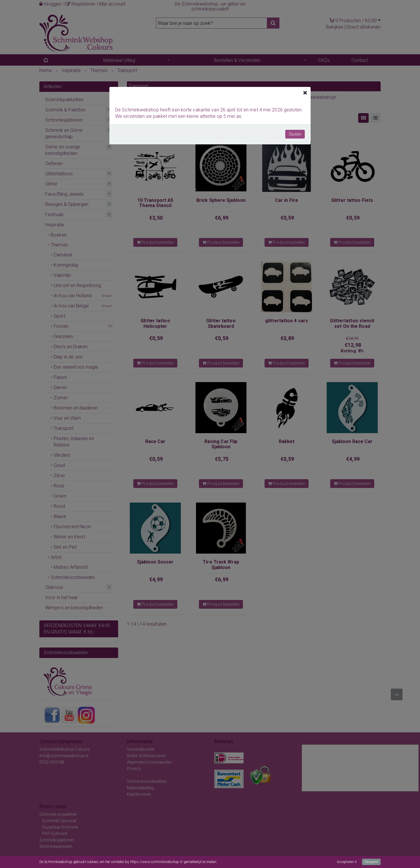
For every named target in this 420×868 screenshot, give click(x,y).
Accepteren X (347, 862)
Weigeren (371, 862)
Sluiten (295, 134)
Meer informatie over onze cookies (244, 862)
